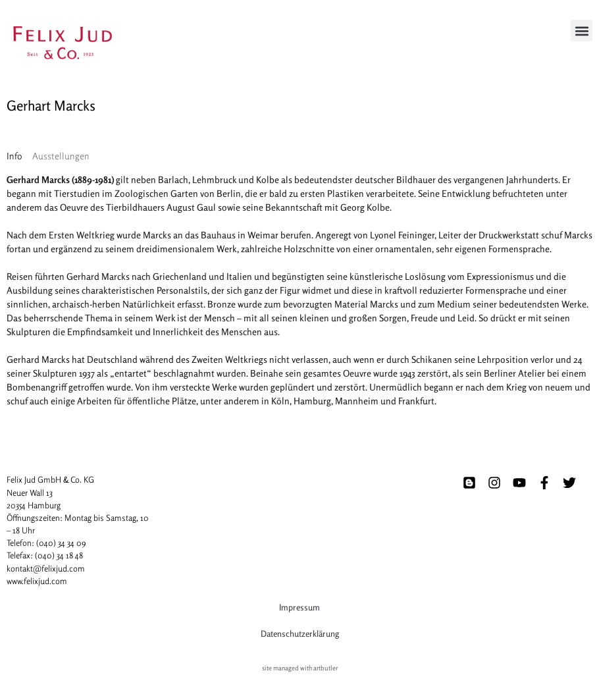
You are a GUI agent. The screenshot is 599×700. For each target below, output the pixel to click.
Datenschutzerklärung (300, 633)
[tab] (14, 156)
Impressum (299, 607)
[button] (582, 31)
